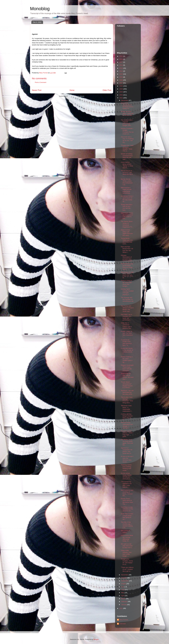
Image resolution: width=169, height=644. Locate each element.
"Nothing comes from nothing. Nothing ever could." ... (126, 468)
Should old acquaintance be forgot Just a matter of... (127, 106)
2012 (121, 71)
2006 (121, 86)
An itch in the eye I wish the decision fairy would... (127, 459)
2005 (121, 89)
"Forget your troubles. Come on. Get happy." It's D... (127, 562)
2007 (121, 83)
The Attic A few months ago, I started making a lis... (127, 525)
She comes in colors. (125, 532)
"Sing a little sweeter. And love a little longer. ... (126, 553)
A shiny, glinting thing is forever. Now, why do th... (127, 417)
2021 (121, 56)
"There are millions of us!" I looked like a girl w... (127, 569)
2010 (121, 74)
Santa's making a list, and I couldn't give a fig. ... (127, 359)
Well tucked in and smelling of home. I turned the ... (127, 493)
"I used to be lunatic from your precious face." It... (126, 343)
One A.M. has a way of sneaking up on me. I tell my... (127, 140)
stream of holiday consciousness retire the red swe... (127, 157)
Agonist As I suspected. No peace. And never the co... (127, 451)
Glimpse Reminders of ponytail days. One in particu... (127, 258)
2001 (121, 608)
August (124, 584)
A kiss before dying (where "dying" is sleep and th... (127, 165)
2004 (121, 92)
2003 (121, 95)
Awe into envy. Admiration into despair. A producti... (127, 425)
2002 (121, 98)
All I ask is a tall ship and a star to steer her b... (127, 546)
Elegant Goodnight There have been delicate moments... (127, 368)
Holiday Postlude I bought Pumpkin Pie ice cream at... (127, 131)
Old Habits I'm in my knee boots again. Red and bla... (127, 442)
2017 (121, 62)
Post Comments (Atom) (76, 96)
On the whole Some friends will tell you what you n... (126, 476)
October (124, 578)
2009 (121, 77)
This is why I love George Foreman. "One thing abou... (127, 400)
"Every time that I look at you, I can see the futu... (127, 207)
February (125, 602)
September (125, 581)
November (125, 575)
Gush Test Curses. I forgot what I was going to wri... (127, 516)
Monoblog (40, 9)
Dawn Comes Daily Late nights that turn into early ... (127, 233)
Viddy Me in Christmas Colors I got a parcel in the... (126, 326)
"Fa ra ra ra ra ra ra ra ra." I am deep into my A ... (127, 173)
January (124, 605)
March (124, 599)
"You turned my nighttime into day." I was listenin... (126, 484)
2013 (121, 68)
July (123, 587)
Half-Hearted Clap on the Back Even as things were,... (127, 266)
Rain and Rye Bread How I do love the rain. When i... (127, 249)
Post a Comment (41, 82)
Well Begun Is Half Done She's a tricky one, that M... (127, 275)
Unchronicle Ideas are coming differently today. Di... (127, 538)
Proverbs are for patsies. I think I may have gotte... (127, 434)
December (125, 100)
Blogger (96, 639)
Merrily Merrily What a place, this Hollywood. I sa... (127, 182)
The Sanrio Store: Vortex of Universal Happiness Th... (127, 224)
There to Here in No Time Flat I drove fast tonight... (126, 283)
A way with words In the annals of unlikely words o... (127, 351)
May (123, 593)
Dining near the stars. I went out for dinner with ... (127, 114)
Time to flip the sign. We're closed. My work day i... (127, 376)
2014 (121, 65)
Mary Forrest (124, 620)
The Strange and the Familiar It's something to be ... (127, 300)
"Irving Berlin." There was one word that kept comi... (127, 241)
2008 (121, 80)
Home (72, 90)
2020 (121, 59)
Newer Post (37, 90)
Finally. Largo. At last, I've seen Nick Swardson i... (127, 334)
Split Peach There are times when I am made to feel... (127, 216)
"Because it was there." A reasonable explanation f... (127, 408)
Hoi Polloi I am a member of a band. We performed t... (126, 317)
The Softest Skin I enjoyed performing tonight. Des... (127, 123)
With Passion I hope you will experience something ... (126, 190)
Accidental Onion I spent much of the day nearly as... (127, 199)
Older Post (107, 90)
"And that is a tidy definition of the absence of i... (127, 509)
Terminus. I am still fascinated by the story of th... (127, 392)
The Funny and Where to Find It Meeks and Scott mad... (127, 309)
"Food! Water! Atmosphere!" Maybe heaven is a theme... (127, 385)
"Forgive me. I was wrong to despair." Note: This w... (127, 148)
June (123, 590)
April (123, 596)
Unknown (123, 624)
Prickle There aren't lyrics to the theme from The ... (127, 501)
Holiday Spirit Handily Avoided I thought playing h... (127, 292)
